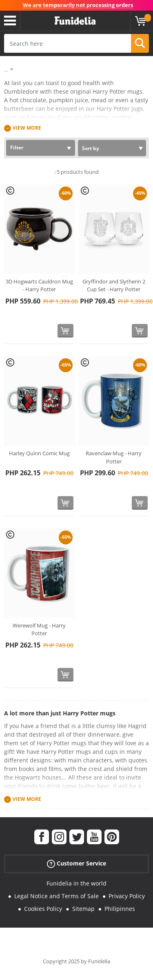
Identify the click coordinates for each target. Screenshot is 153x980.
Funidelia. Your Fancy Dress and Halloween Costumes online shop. (75, 21)
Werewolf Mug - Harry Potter (39, 629)
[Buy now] (65, 331)
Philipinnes (120, 909)
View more (27, 128)
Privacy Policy (127, 896)
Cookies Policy (43, 909)
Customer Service (76, 864)
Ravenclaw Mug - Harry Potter (114, 457)
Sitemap (83, 909)
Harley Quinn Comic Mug (39, 453)
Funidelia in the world (76, 883)
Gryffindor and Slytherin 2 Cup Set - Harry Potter (114, 285)
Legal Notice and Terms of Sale (57, 896)
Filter (17, 147)
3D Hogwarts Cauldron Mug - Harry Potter (39, 285)
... (6, 70)
